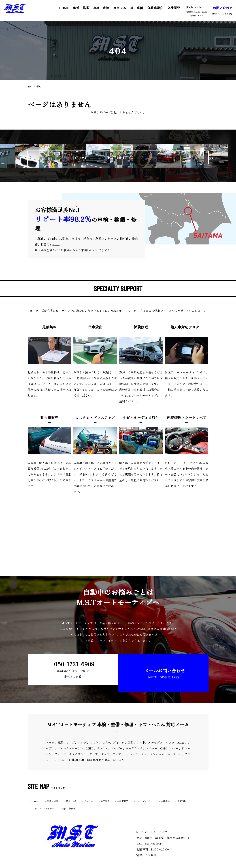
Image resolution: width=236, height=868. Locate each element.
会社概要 (170, 8)
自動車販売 (152, 8)
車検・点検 (98, 8)
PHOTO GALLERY (118, 156)
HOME (61, 8)
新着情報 (39, 799)
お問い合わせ (219, 10)
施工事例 (133, 8)
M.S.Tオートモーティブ (111, 866)
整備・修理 (78, 8)
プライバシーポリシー (68, 799)
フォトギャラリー (171, 791)
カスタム (117, 8)
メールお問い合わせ (162, 668)
